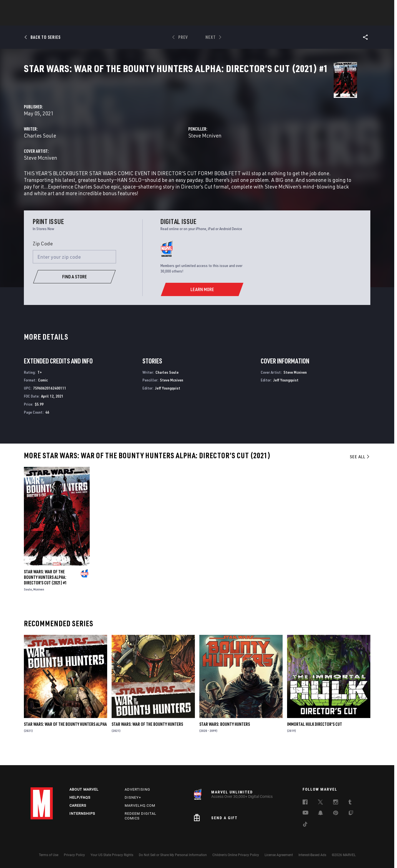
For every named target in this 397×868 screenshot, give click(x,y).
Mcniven (39, 604)
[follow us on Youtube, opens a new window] (306, 813)
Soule (28, 604)
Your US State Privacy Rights (112, 855)
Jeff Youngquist (168, 403)
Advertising (137, 790)
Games (238, 20)
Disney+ (133, 798)
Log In (51, 7)
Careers (78, 806)
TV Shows (214, 20)
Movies (189, 20)
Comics (135, 20)
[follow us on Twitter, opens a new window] (320, 803)
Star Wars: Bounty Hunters (225, 739)
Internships (82, 814)
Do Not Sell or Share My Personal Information (173, 855)
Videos (259, 20)
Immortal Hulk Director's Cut (315, 739)
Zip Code (43, 258)
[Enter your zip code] (74, 272)
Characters (162, 20)
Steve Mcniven (257, 131)
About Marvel (84, 790)
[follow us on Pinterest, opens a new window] (336, 814)
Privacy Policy (74, 855)
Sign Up (69, 7)
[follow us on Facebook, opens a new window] (305, 803)
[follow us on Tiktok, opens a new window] (305, 825)
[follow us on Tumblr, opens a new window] (350, 803)
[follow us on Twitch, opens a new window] (351, 814)
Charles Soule (144, 131)
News (115, 20)
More (279, 20)
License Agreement (279, 855)
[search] (357, 7)
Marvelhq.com (140, 806)
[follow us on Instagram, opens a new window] (336, 803)
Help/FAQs (80, 798)
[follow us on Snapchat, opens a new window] (321, 814)
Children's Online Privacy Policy (236, 855)
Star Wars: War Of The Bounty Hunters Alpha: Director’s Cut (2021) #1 (45, 592)
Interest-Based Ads (312, 855)
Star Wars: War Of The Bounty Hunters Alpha (65, 739)
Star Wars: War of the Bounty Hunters (147, 739)
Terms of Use (49, 855)
